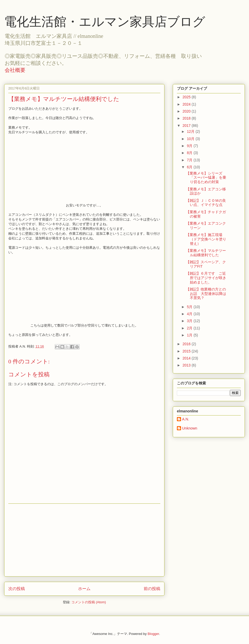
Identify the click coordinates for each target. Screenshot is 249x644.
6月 (190, 167)
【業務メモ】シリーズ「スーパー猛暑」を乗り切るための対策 (206, 178)
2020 (187, 111)
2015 (187, 351)
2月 (190, 328)
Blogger (153, 634)
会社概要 (15, 70)
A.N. (186, 419)
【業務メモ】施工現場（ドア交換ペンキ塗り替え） (206, 239)
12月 (191, 131)
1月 (190, 335)
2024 (187, 104)
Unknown (190, 428)
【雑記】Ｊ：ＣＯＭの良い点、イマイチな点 (206, 203)
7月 (190, 160)
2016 (187, 344)
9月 (190, 146)
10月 (191, 139)
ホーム (84, 589)
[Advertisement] (84, 540)
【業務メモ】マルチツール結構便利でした (206, 253)
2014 (187, 358)
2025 (187, 97)
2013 (187, 365)
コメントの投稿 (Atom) (89, 602)
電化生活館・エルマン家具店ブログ (105, 22)
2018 (187, 118)
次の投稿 (17, 589)
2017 (187, 126)
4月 (190, 314)
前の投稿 (152, 589)
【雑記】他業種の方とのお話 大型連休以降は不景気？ (206, 294)
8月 (190, 153)
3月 (190, 321)
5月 (190, 307)
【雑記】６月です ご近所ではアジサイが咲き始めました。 (206, 278)
